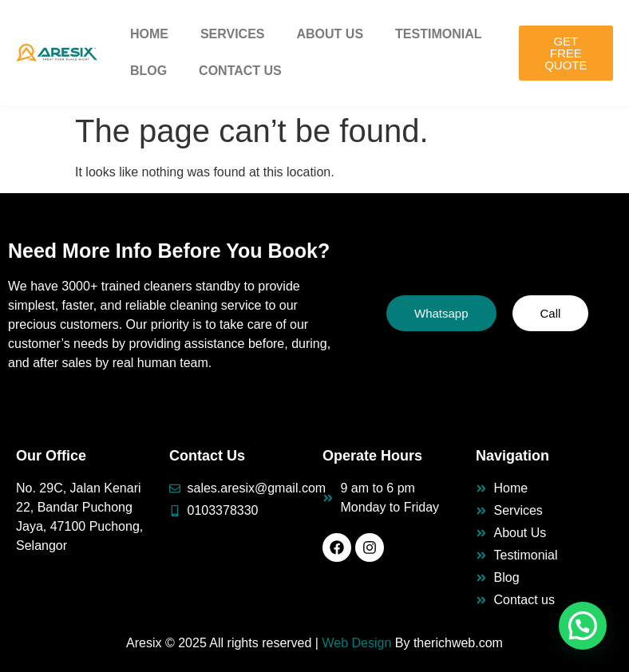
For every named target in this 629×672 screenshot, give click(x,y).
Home (149, 34)
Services (233, 34)
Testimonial (438, 34)
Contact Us (240, 71)
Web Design (356, 643)
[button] (583, 626)
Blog (148, 71)
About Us (330, 34)
